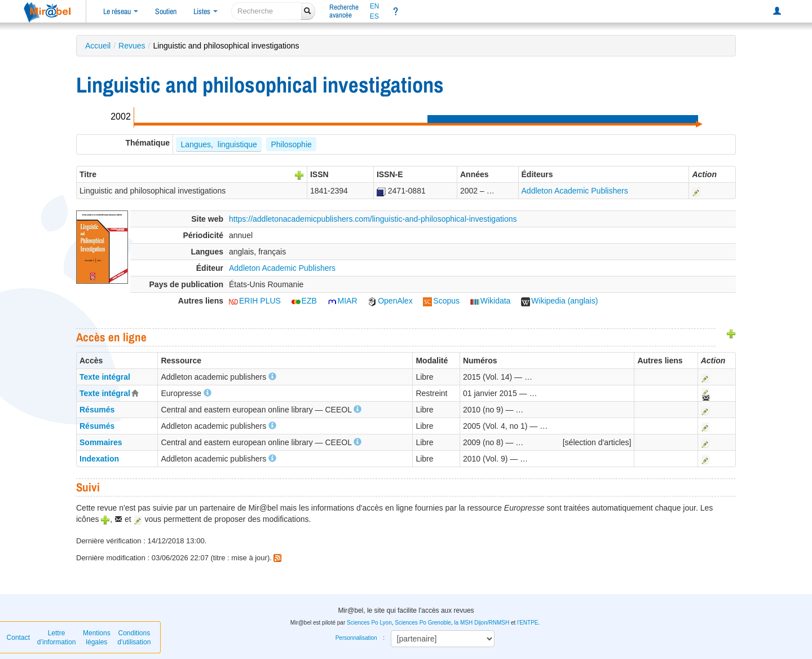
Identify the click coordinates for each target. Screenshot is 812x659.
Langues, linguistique (219, 144)
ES (374, 16)
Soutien (166, 11)
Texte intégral (105, 377)
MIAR (343, 301)
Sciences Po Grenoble (423, 623)
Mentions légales (97, 638)
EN (375, 6)
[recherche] (266, 11)
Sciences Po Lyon (369, 623)
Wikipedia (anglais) (559, 301)
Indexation (99, 459)
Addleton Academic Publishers (575, 191)
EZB (304, 301)
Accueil (98, 46)
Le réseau (121, 11)
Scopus (441, 301)
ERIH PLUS (255, 301)
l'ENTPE (528, 623)
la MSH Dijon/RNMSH (482, 623)
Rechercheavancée (344, 11)
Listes (206, 11)
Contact (18, 638)
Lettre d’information (57, 638)
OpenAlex (390, 301)
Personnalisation (356, 638)
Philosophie (291, 144)
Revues (132, 46)
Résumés (97, 410)
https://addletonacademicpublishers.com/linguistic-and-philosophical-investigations (373, 219)
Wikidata (491, 301)
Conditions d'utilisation (134, 638)
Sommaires (101, 442)
